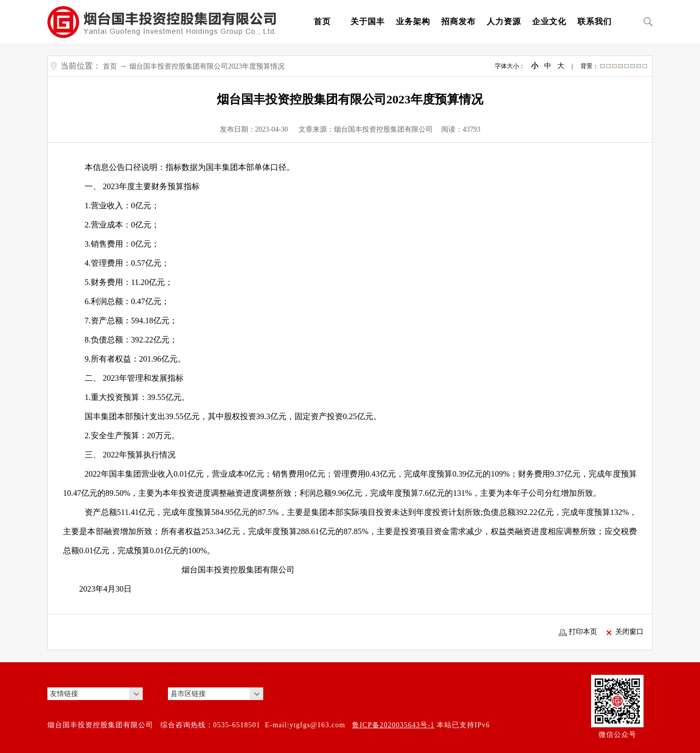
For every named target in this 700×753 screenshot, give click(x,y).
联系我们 (595, 21)
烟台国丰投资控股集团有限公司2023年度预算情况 (207, 66)
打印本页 (578, 632)
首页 (322, 21)
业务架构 (413, 21)
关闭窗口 (625, 632)
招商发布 (458, 21)
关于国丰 (368, 21)
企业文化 (549, 21)
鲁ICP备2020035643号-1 (393, 725)
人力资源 (504, 21)
